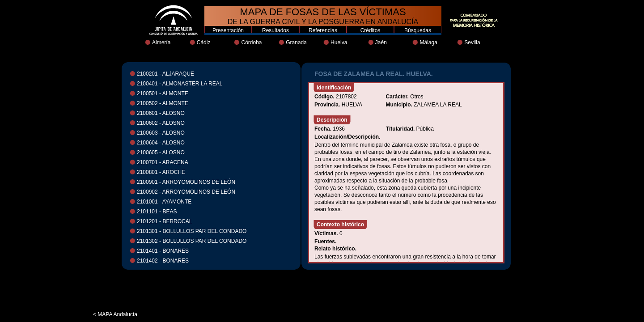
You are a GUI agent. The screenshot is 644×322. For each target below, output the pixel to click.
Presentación (228, 30)
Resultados (275, 30)
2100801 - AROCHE (161, 172)
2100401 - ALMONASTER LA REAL (180, 84)
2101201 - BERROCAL (164, 221)
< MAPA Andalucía (115, 314)
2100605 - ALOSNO (161, 153)
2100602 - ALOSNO (161, 123)
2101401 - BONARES (163, 251)
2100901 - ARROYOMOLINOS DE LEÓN (186, 182)
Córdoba (251, 42)
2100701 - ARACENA (163, 162)
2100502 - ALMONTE (163, 103)
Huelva (339, 42)
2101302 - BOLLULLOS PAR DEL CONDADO (192, 241)
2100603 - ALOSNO (161, 133)
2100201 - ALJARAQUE (165, 74)
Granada (296, 42)
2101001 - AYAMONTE (164, 202)
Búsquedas (418, 30)
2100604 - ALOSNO (161, 143)
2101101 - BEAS (157, 212)
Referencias (323, 30)
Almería (161, 42)
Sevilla (472, 42)
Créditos (371, 30)
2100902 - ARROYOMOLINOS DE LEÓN (186, 192)
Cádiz (204, 42)
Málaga (428, 42)
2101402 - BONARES (163, 261)
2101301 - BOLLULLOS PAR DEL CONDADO (192, 231)
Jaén (381, 42)
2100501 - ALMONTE (163, 93)
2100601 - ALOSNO (161, 113)
